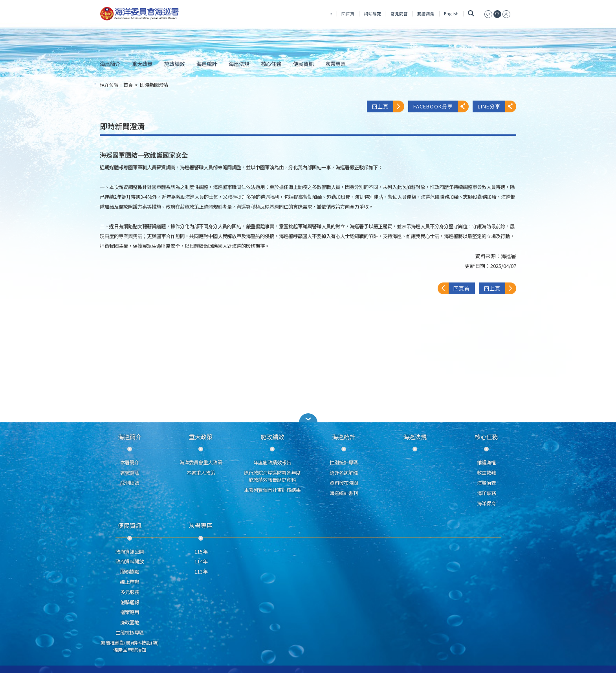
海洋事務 (486, 493)
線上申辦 (130, 582)
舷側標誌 (130, 483)
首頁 (128, 85)
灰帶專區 (335, 64)
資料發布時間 (344, 483)
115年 (201, 552)
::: (330, 14)
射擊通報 (130, 602)
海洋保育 (486, 503)
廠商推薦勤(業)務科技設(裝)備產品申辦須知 (130, 646)
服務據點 (130, 572)
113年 (201, 572)
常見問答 (399, 14)
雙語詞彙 (426, 14)
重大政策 (142, 64)
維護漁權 (486, 462)
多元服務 (130, 592)
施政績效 (174, 64)
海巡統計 (207, 64)
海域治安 (486, 483)
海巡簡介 (110, 64)
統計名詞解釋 (344, 473)
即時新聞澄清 (154, 85)
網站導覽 (372, 14)
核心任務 (271, 64)
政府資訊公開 (130, 552)
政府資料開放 (130, 561)
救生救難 (486, 473)
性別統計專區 (344, 462)
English (451, 14)
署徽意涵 (130, 473)
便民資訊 (303, 64)
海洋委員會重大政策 (201, 462)
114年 (201, 561)
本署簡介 (130, 462)
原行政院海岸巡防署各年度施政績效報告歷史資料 (272, 476)
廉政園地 (130, 622)
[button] (308, 418)
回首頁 (348, 14)
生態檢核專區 (130, 633)
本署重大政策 (201, 473)
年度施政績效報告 (272, 462)
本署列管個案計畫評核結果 (272, 490)
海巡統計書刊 (344, 493)
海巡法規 (239, 64)
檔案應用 (130, 612)
